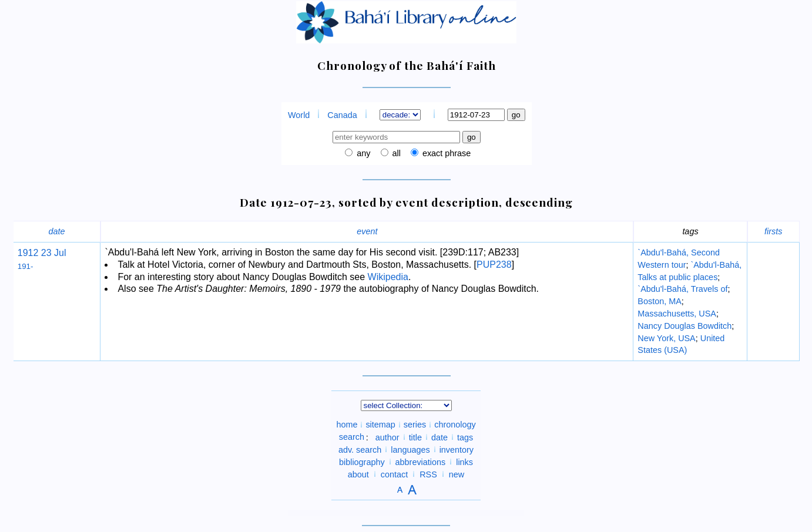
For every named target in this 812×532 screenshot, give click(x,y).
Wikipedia (388, 277)
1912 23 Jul (42, 253)
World (299, 115)
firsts (773, 231)
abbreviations (421, 462)
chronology (455, 425)
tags (465, 437)
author (387, 437)
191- (26, 266)
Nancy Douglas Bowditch (685, 326)
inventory (457, 449)
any (362, 153)
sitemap (380, 425)
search (352, 437)
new (457, 474)
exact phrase (445, 153)
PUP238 (494, 265)
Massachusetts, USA (677, 314)
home (347, 425)
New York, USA (666, 338)
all (395, 153)
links (464, 462)
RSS (428, 474)
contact (394, 474)
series (415, 425)
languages (410, 449)
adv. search (360, 449)
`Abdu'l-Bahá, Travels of (682, 289)
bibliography (362, 462)
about (358, 474)
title (415, 437)
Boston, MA (659, 301)
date (57, 231)
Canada (342, 115)
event (367, 231)
